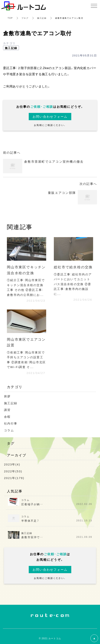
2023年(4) (12, 464)
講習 (7, 410)
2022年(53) (13, 471)
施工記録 (42, 18)
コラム (9, 430)
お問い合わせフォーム (50, 116)
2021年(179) (14, 478)
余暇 (7, 417)
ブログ (25, 18)
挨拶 (7, 396)
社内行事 (11, 423)
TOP (10, 18)
